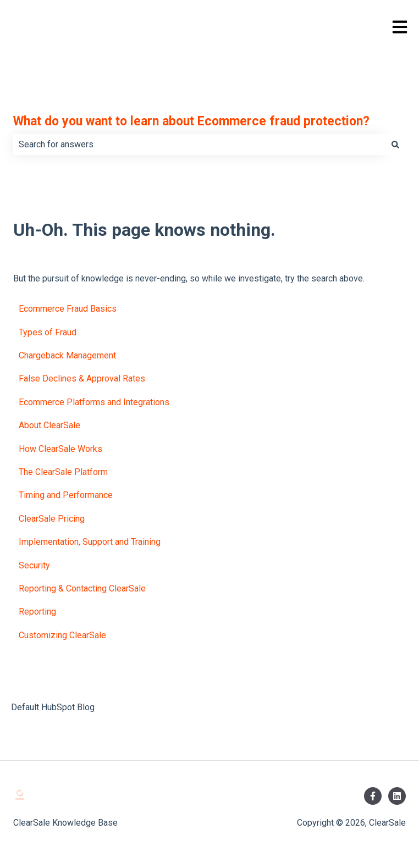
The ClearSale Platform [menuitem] (63, 472)
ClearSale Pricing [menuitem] (52, 519)
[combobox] (199, 145)
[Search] (395, 145)
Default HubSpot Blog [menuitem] (53, 707)
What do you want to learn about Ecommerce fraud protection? (191, 121)
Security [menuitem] (34, 565)
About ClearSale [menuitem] (49, 425)
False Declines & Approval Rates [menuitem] (82, 378)
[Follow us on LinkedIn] (397, 796)
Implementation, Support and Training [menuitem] (90, 542)
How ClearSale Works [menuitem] (60, 449)
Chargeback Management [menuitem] (67, 355)
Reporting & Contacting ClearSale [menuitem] (82, 588)
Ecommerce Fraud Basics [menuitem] (68, 309)
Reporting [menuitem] (37, 612)
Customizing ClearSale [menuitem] (62, 635)
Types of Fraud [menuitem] (48, 332)
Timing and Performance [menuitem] (66, 495)
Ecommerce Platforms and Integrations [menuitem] (94, 402)
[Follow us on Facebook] (373, 796)
